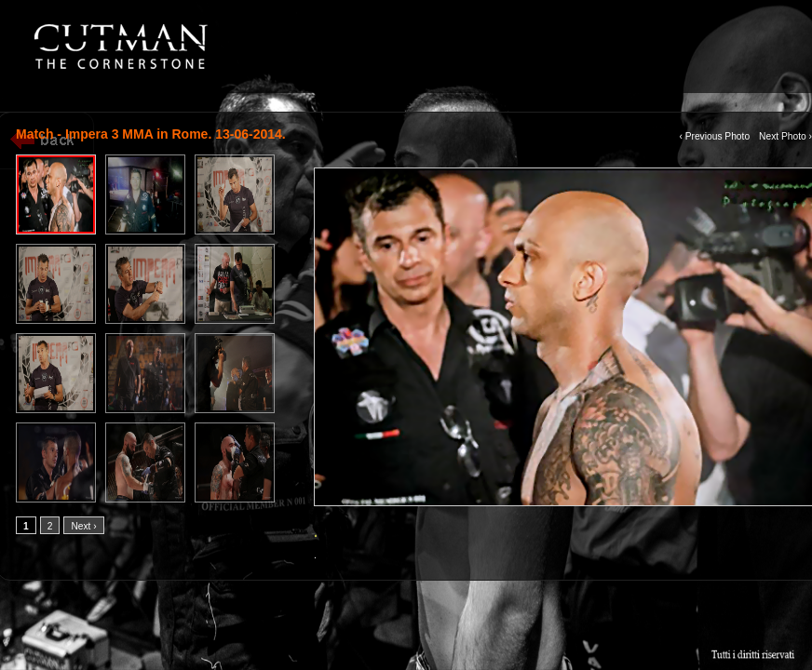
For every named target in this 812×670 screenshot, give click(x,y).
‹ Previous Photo (714, 136)
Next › (83, 526)
